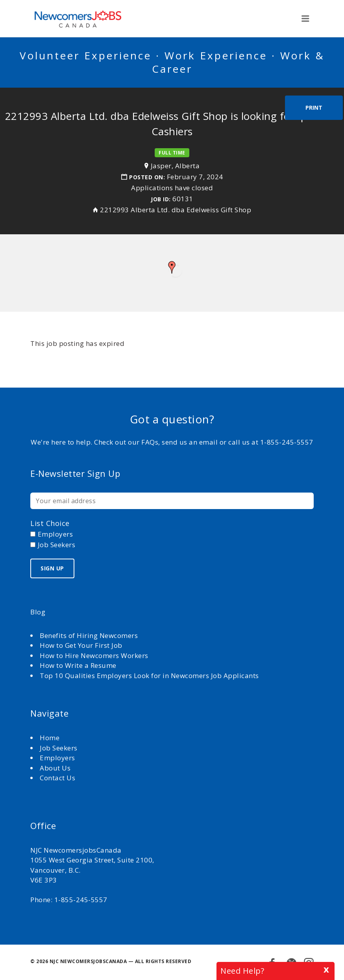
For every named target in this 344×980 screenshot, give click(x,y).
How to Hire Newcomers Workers (94, 655)
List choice (50, 523)
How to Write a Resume (78, 665)
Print (314, 108)
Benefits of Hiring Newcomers (89, 635)
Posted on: (148, 177)
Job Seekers (59, 748)
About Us (56, 768)
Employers (57, 758)
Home (51, 738)
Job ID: (161, 199)
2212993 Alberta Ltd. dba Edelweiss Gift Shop (176, 210)
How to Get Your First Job (81, 645)
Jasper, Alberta (175, 166)
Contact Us (57, 778)
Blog (38, 612)
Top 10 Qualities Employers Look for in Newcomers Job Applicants (149, 676)
